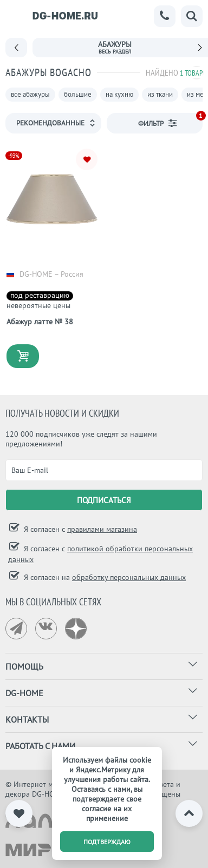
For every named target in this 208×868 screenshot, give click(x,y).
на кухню (119, 94)
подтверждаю (107, 842)
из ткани (160, 94)
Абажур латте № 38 (40, 322)
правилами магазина (102, 529)
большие (78, 94)
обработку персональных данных (129, 577)
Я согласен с (79, 529)
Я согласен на (104, 577)
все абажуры (30, 94)
